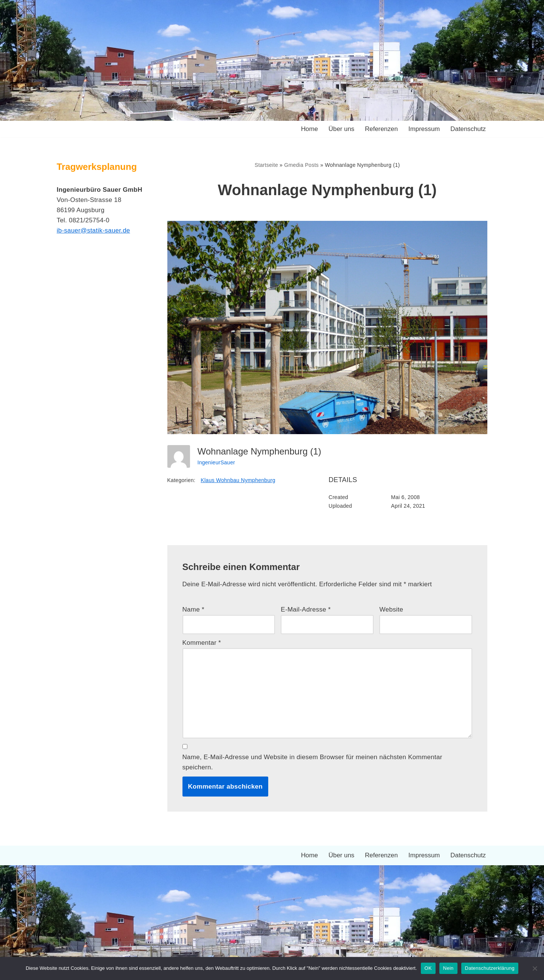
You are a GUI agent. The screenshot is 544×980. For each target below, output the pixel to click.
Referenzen (381, 129)
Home (308, 129)
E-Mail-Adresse (306, 610)
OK (428, 968)
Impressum (423, 129)
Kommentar (202, 643)
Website (391, 610)
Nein (448, 968)
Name (194, 610)
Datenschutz (468, 129)
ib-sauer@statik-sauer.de (94, 231)
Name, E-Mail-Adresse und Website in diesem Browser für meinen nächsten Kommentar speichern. (313, 764)
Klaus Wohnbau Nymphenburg (238, 480)
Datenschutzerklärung (490, 968)
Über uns (341, 129)
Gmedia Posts (301, 165)
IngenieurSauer (216, 462)
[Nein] (535, 968)
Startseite (266, 165)
